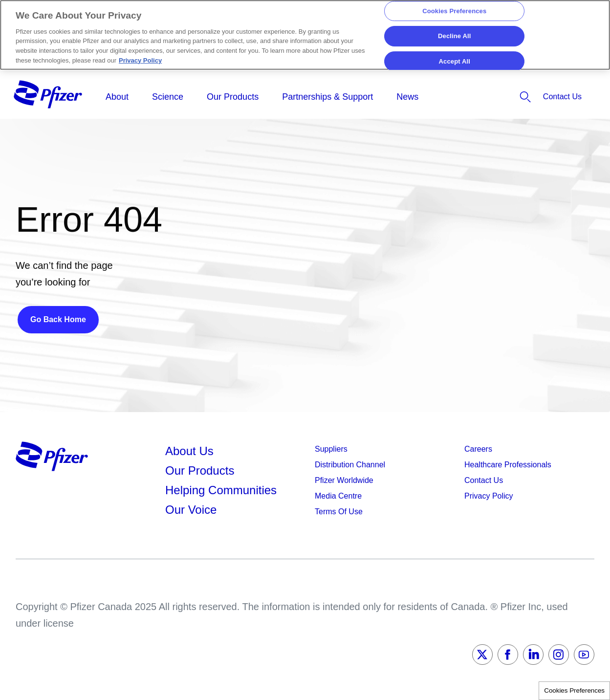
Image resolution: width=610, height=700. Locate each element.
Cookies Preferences (574, 690)
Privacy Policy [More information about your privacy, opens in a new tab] (140, 60)
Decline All (454, 36)
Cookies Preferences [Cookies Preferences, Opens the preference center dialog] (454, 11)
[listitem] (496, 97)
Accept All (455, 61)
